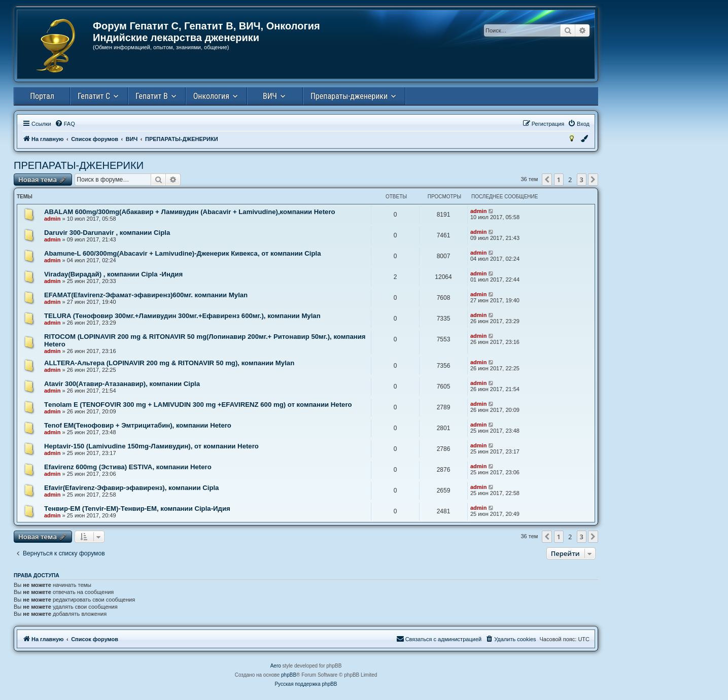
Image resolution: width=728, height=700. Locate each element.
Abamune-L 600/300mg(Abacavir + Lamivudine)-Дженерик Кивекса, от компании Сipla (183, 253)
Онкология (211, 96)
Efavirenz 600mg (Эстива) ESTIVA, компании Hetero (128, 467)
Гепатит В (152, 96)
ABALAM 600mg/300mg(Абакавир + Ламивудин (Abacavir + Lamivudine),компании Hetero (190, 212)
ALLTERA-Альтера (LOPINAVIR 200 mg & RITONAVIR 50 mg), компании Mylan (169, 363)
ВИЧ (270, 96)
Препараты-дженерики (349, 96)
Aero (276, 666)
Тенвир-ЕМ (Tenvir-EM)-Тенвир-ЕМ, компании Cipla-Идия (137, 509)
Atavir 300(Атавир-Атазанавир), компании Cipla (122, 384)
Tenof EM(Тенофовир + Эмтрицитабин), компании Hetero (138, 425)
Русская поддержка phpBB (306, 684)
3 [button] (582, 180)
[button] (547, 180)
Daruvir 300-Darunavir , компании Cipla (107, 233)
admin (52, 219)
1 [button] (559, 180)
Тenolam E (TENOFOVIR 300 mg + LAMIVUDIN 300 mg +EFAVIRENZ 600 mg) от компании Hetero (198, 405)
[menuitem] (65, 124)
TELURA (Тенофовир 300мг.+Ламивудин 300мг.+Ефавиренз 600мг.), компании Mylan (182, 316)
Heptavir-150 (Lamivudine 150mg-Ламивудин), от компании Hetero (151, 446)
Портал (42, 96)
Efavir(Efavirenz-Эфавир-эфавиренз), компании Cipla (131, 488)
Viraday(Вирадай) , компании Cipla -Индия (113, 274)
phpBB (289, 675)
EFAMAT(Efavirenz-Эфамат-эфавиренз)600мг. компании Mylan (146, 295)
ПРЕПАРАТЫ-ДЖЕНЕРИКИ (79, 165)
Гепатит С (94, 96)
